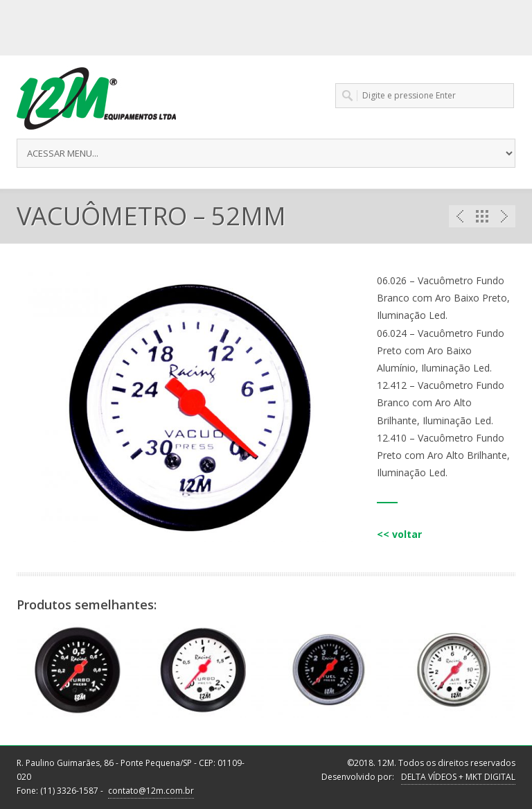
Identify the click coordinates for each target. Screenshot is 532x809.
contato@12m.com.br (151, 791)
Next (504, 216)
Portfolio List (482, 216)
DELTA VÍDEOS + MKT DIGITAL (458, 777)
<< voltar (399, 534)
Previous (460, 216)
